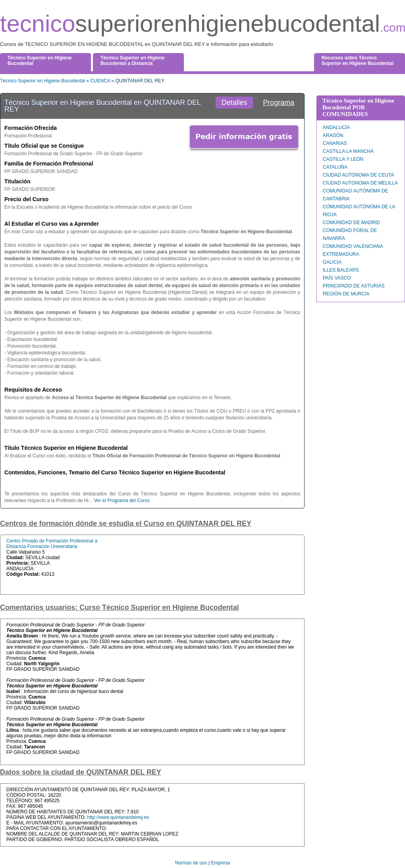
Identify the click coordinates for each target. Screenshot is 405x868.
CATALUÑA (335, 167)
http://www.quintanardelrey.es (118, 817)
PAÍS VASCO (337, 278)
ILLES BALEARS (341, 270)
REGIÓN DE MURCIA (346, 294)
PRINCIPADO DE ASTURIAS (354, 286)
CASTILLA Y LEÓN (343, 159)
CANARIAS (335, 143)
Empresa (221, 863)
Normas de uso (191, 863)
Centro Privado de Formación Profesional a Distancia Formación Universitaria (52, 544)
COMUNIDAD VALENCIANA (353, 246)
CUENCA (100, 81)
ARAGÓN (333, 135)
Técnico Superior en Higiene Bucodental (43, 81)
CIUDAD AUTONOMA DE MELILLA (360, 183)
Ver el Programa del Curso (122, 501)
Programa (279, 103)
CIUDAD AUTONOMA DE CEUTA (358, 175)
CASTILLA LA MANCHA (348, 151)
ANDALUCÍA (336, 128)
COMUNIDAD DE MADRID (351, 223)
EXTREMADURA (341, 254)
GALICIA (332, 262)
